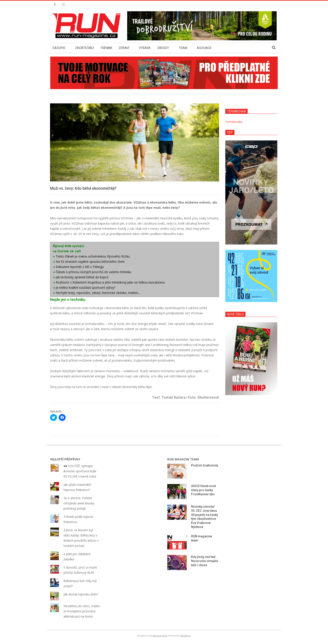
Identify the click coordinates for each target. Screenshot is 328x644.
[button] (87, 26)
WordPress (185, 636)
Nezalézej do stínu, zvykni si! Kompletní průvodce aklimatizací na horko (82, 611)
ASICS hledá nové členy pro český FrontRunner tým (204, 490)
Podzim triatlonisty (205, 465)
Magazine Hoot (160, 636)
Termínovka (234, 122)
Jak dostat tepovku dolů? (81, 594)
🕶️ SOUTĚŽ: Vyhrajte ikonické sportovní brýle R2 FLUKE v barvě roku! (80, 471)
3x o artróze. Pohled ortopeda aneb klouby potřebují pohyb (79, 503)
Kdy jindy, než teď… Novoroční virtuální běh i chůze (205, 561)
